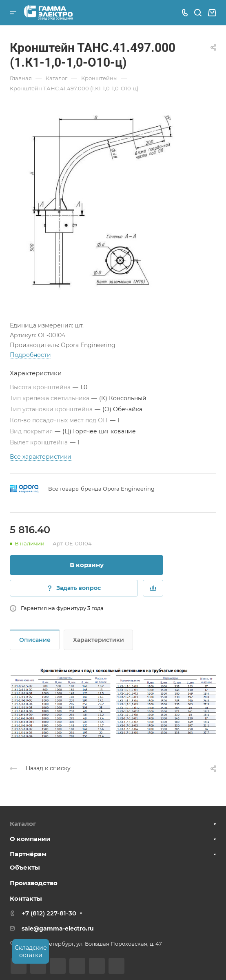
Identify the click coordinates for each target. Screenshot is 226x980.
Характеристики (99, 640)
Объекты (25, 867)
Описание (35, 640)
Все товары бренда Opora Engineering (101, 489)
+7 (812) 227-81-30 (49, 913)
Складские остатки (31, 951)
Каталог (23, 824)
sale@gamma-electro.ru (58, 928)
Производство (34, 883)
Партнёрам (28, 854)
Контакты (26, 898)
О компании (30, 839)
